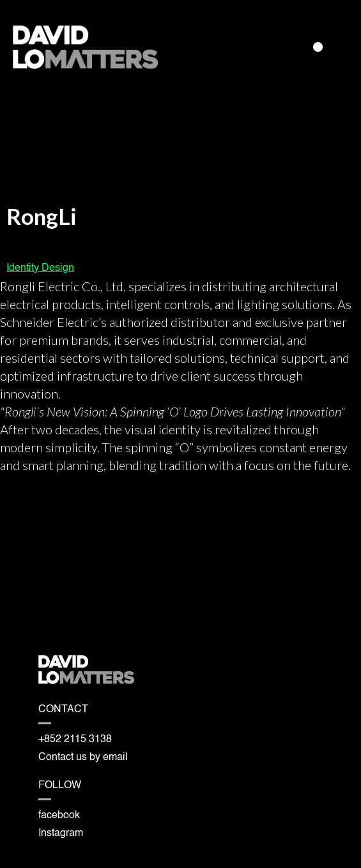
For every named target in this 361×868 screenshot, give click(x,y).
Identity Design (40, 268)
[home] (88, 47)
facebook (59, 816)
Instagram (61, 834)
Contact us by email (83, 758)
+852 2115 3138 (75, 740)
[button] (318, 47)
